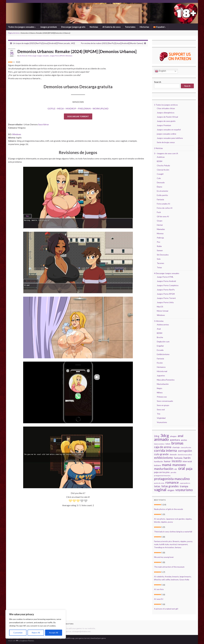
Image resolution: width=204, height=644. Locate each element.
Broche (160, 337)
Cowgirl (160, 174)
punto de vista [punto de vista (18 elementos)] (159, 483)
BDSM (160, 161)
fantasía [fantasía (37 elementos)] (178, 458)
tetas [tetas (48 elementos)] (157, 486)
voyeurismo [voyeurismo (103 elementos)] (184, 490)
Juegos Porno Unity (165, 302)
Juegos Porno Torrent (166, 298)
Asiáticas (161, 157)
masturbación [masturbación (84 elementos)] (164, 469)
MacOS (160, 307)
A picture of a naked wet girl (166, 609)
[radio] (70, 501)
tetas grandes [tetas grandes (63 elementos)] (170, 486)
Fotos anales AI (163, 204)
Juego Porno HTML (165, 277)
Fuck (159, 212)
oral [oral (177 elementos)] (182, 468)
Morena (160, 233)
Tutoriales (130, 27)
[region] (36, 624)
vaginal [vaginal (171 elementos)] (160, 490)
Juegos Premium (164, 125)
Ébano (160, 187)
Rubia (159, 246)
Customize (18, 633)
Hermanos (161, 367)
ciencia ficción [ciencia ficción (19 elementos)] (186, 447)
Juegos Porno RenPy (166, 290)
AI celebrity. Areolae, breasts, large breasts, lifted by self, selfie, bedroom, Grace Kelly (173, 578)
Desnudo (161, 182)
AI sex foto (159, 589)
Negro (160, 388)
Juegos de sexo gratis (166, 121)
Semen (160, 250)
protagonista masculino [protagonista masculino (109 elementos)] (172, 479)
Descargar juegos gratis (73, 27)
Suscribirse (43, 124)
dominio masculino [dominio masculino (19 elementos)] (185, 455)
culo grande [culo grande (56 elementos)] (161, 454)
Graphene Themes (27, 641)
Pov (158, 242)
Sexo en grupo (163, 405)
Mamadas (161, 229)
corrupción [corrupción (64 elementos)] (185, 451)
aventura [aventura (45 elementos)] (175, 440)
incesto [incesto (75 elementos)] (177, 461)
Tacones (160, 263)
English (160, 71)
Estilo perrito (162, 195)
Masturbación (163, 384)
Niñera (160, 392)
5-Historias (159, 321)
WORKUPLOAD (101, 108)
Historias (144, 27)
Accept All (54, 633)
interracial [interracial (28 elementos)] (187, 461)
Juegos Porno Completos (168, 285)
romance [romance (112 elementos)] (172, 482)
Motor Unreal (163, 311)
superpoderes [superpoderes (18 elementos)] (185, 483)
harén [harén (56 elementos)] (187, 458)
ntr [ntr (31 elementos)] (176, 469)
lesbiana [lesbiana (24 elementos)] (157, 465)
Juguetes (161, 376)
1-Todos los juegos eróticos (166, 105)
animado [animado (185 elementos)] (161, 439)
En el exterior (163, 191)
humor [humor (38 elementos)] (167, 461)
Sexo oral (161, 409)
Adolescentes (163, 325)
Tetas (159, 267)
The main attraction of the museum (169, 567)
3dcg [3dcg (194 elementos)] (165, 435)
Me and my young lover (164, 557)
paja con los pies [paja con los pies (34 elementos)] (162, 472)
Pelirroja (160, 238)
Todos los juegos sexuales (22, 27)
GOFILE (51, 108)
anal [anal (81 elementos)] (180, 436)
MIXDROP (71, 108)
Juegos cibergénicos (166, 113)
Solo (159, 259)
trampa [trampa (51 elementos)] (184, 486)
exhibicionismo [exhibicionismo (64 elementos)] (163, 458)
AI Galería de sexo (112, 27)
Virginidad (161, 418)
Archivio (23, 56)
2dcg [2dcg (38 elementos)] (157, 436)
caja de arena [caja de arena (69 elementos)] (163, 447)
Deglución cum (163, 342)
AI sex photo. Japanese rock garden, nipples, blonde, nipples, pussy (173, 520)
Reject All (36, 633)
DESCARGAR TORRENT (78, 116)
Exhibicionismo (163, 354)
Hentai (160, 225)
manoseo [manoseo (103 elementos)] (179, 465)
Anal (159, 329)
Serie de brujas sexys (166, 142)
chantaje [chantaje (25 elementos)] (176, 447)
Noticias (94, 27)
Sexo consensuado (165, 401)
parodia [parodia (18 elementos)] (173, 472)
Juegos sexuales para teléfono (170, 138)
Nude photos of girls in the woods (169, 509)
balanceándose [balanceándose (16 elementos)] (159, 444)
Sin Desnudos (163, 255)
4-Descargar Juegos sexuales (38, 56)
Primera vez (162, 397)
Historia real (162, 371)
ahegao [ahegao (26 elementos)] (173, 436)
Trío (159, 414)
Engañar (160, 346)
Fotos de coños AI (165, 208)
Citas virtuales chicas (166, 108)
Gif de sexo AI (163, 216)
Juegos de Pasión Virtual (167, 117)
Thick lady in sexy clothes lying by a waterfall (173, 532)
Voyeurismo (162, 422)
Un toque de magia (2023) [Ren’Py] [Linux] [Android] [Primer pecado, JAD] (44, 43)
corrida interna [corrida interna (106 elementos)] (165, 451)
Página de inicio (14, 33)
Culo (159, 178)
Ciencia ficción (163, 170)
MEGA (60, 108)
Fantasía (160, 199)
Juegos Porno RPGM (57, 56)
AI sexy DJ (159, 599)
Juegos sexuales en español (169, 130)
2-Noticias (158, 148)
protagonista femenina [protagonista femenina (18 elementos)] (162, 476)
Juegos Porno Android (166, 281)
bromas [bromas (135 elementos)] (177, 443)
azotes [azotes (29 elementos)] (184, 440)
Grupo (160, 221)
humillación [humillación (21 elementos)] (158, 462)
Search (158, 82)
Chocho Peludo (163, 165)
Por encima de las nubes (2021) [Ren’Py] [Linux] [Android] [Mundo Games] (112, 43)
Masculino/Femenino (166, 380)
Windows (69, 56)
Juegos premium (49, 27)
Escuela (160, 350)
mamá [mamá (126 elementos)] (167, 465)
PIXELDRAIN (84, 108)
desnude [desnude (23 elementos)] (173, 454)
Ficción (160, 363)
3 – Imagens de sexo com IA (166, 153)
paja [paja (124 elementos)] (189, 468)
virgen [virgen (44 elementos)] (171, 490)
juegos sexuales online (167, 134)
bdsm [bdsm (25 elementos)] (168, 444)
